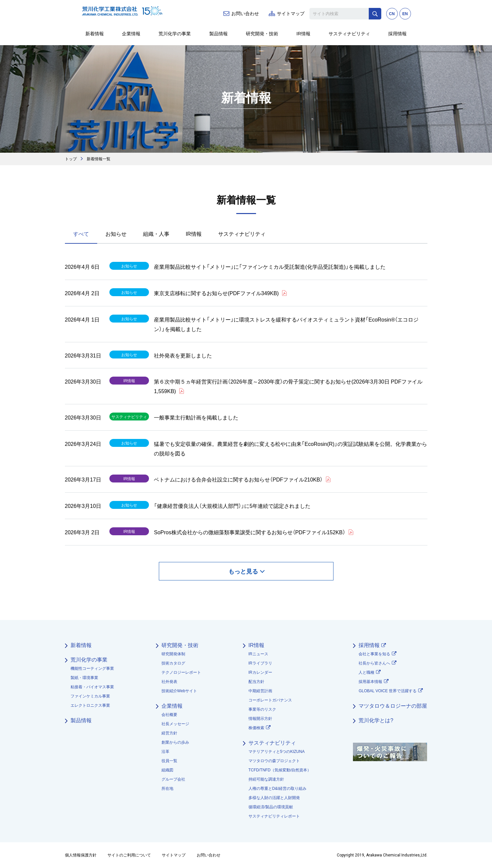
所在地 (167, 789)
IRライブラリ (260, 663)
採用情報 (397, 34)
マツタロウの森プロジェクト (274, 761)
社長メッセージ (175, 724)
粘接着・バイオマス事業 (92, 687)
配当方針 (256, 682)
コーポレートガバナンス (270, 700)
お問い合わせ (245, 14)
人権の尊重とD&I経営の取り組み (277, 789)
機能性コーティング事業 (92, 668)
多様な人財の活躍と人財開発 (274, 798)
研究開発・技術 (262, 34)
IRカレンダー (260, 672)
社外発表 (169, 682)
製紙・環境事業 (84, 678)
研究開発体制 (173, 654)
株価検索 (256, 728)
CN (392, 14)
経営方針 (169, 733)
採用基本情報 (370, 682)
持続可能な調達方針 (266, 779)
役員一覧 (169, 761)
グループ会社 (173, 779)
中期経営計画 (260, 691)
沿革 (165, 752)
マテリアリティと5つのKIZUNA (277, 752)
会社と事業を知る (374, 654)
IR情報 (304, 34)
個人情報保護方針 (81, 855)
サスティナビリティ (349, 34)
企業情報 (131, 34)
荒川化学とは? (376, 720)
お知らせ (116, 233)
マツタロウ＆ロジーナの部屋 (393, 706)
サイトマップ (291, 14)
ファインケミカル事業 (90, 696)
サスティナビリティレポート (274, 816)
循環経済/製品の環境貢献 (271, 807)
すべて (81, 233)
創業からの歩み (175, 742)
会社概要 (169, 715)
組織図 (167, 770)
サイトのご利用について (129, 855)
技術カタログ (173, 663)
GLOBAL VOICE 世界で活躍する (388, 691)
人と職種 (366, 672)
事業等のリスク (262, 709)
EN (405, 14)
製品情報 (218, 34)
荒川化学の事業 (175, 34)
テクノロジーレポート (181, 672)
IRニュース (258, 654)
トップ (71, 159)
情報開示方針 (260, 719)
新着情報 (95, 34)
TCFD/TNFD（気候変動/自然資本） (280, 770)
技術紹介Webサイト (179, 691)
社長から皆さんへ (374, 663)
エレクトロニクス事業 (90, 705)
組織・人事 (156, 233)
